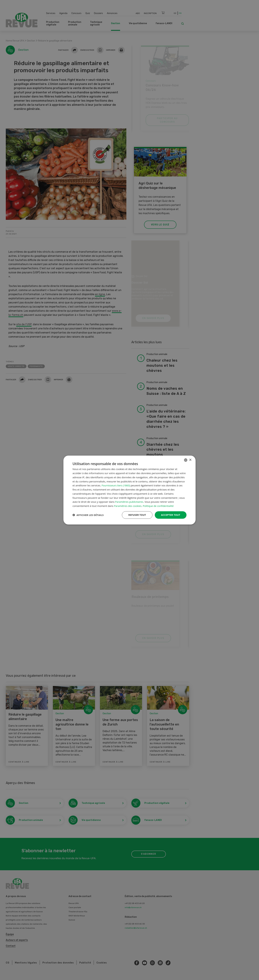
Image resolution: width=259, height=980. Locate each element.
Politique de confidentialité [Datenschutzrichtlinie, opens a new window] (158, 506)
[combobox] (186, 460)
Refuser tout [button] (137, 515)
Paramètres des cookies (128, 506)
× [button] (190, 460)
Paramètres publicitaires (129, 502)
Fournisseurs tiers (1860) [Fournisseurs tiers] (116, 485)
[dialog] (129, 490)
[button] (88, 515)
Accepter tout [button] (171, 515)
